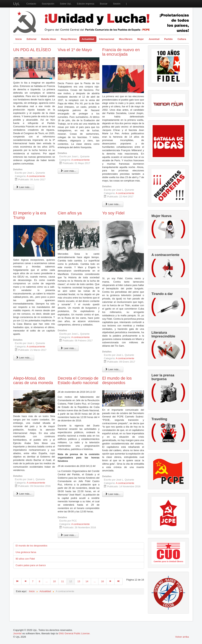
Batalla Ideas (49, 39)
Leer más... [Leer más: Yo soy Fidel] (113, 369)
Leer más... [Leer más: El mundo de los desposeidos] (113, 494)
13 (79, 581)
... (47, 581)
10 (54, 581)
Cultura (182, 39)
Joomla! (18, 633)
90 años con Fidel (25, 559)
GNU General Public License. (74, 633)
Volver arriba (182, 637)
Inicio (19, 39)
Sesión (117, 4)
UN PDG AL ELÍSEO (32, 50)
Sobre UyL (65, 4)
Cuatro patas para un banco (31, 565)
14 (87, 581)
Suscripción (48, 4)
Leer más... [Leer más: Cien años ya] (68, 348)
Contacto (31, 4)
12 (71, 581)
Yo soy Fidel (113, 213)
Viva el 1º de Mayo (75, 50)
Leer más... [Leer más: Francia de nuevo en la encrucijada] (113, 204)
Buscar (104, 4)
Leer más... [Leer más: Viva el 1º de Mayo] (68, 171)
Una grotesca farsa (26, 552)
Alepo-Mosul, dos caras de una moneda (33, 380)
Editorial (31, 39)
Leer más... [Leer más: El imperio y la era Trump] (24, 358)
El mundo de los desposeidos (117, 380)
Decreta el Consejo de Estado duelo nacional (78, 380)
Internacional (107, 39)
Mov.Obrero (126, 39)
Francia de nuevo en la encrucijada (121, 52)
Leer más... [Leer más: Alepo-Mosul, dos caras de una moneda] (24, 494)
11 (62, 581)
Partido (168, 39)
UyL (17, 4)
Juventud (154, 39)
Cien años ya (70, 213)
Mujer (141, 39)
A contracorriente (36, 176)
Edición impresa (86, 4)
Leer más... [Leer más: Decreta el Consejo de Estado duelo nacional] (68, 535)
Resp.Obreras (69, 39)
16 (102, 581)
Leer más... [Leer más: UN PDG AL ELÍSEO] (24, 187)
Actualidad (88, 39)
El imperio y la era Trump (30, 215)
